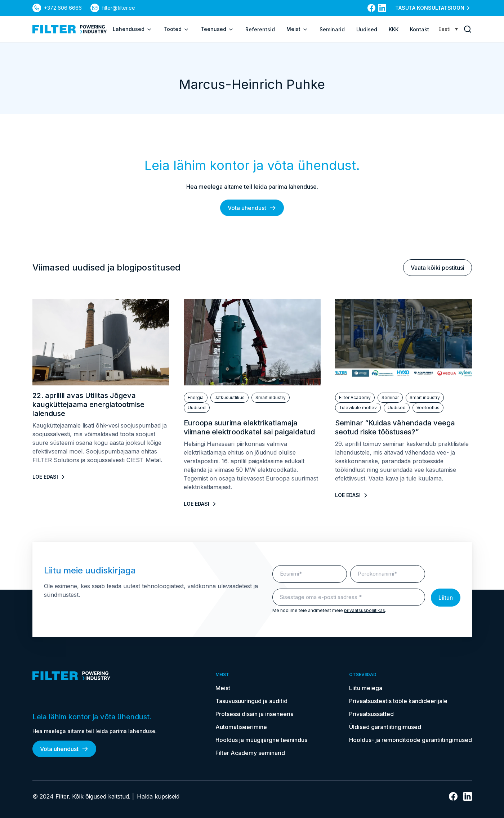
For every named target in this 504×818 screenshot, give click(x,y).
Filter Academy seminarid (250, 753)
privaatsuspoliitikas (365, 610)
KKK (394, 29)
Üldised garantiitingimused (385, 727)
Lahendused (132, 29)
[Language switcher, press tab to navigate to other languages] (448, 29)
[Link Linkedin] (382, 8)
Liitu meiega (366, 688)
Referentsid (260, 29)
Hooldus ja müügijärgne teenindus (261, 740)
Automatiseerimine (241, 727)
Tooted (176, 29)
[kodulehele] (70, 29)
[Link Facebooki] (371, 8)
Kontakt (420, 29)
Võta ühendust (252, 208)
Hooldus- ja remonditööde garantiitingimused (411, 740)
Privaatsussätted (371, 714)
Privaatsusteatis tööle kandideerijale (398, 701)
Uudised (367, 29)
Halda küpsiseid (158, 796)
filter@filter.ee (119, 8)
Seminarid (332, 29)
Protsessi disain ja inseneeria (255, 714)
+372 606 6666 (63, 8)
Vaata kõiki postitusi (438, 268)
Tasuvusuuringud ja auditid (251, 701)
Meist (297, 29)
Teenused (217, 29)
